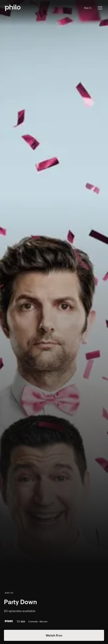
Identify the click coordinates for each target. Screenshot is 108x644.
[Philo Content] (100, 8)
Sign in (88, 8)
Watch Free (54, 635)
